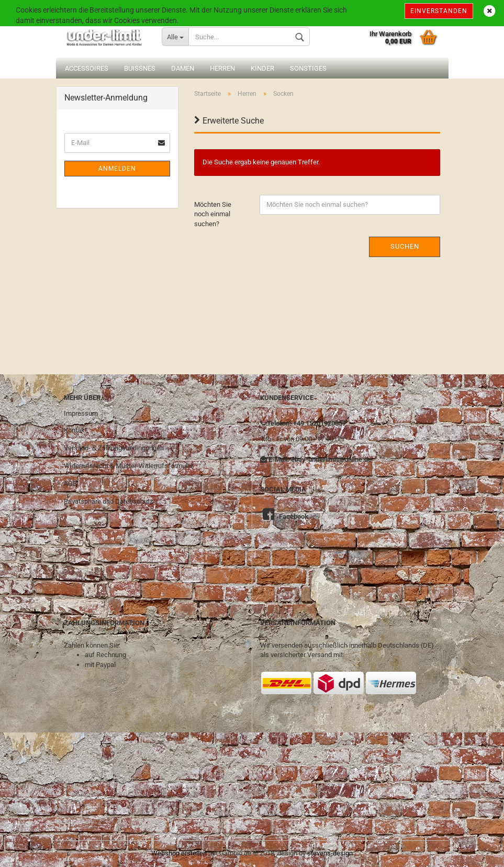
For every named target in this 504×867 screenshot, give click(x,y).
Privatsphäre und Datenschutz (108, 501)
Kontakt (75, 430)
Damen (183, 68)
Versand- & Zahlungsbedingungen (114, 448)
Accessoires (87, 68)
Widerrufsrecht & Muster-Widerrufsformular (128, 466)
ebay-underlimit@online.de (331, 459)
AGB (70, 483)
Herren (222, 68)
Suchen (405, 246)
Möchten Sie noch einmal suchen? (213, 214)
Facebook (294, 516)
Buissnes (140, 68)
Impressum (81, 413)
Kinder (262, 68)
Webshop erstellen (179, 853)
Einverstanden (439, 11)
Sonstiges (308, 68)
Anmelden (117, 169)
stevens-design (330, 853)
